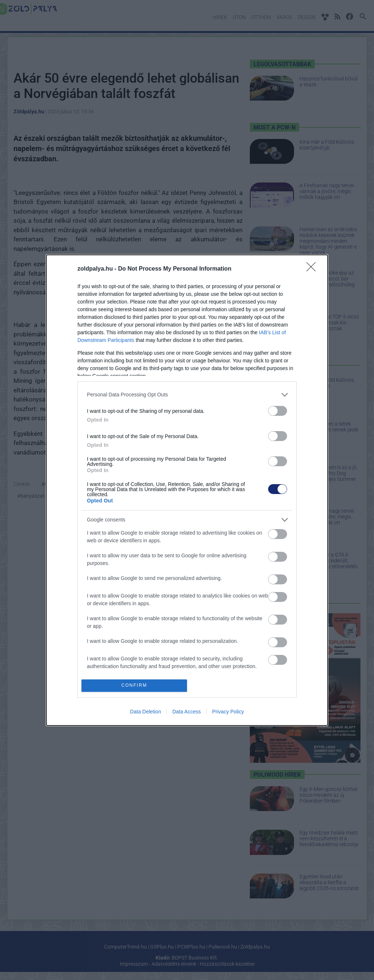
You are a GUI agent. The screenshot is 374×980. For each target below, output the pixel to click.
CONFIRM (134, 685)
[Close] (313, 269)
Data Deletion (146, 712)
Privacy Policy (228, 712)
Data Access (187, 712)
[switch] (278, 411)
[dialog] (187, 490)
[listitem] (187, 395)
